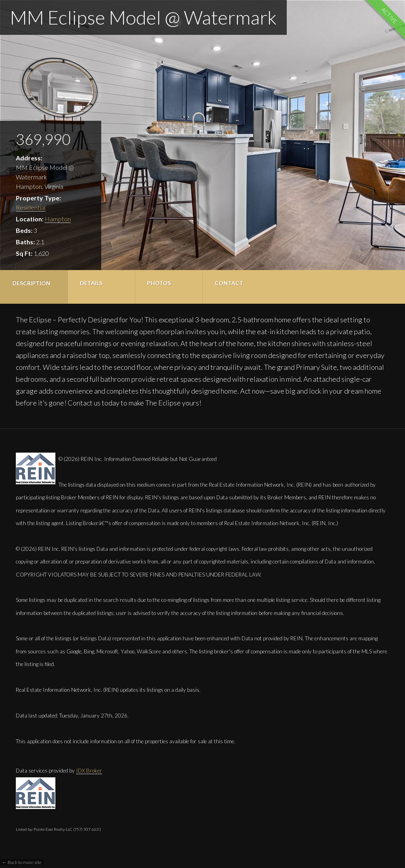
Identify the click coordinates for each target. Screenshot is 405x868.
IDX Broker (89, 771)
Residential (31, 207)
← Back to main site (22, 862)
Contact (229, 283)
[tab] (34, 287)
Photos (159, 283)
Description (31, 283)
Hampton (58, 219)
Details (91, 283)
